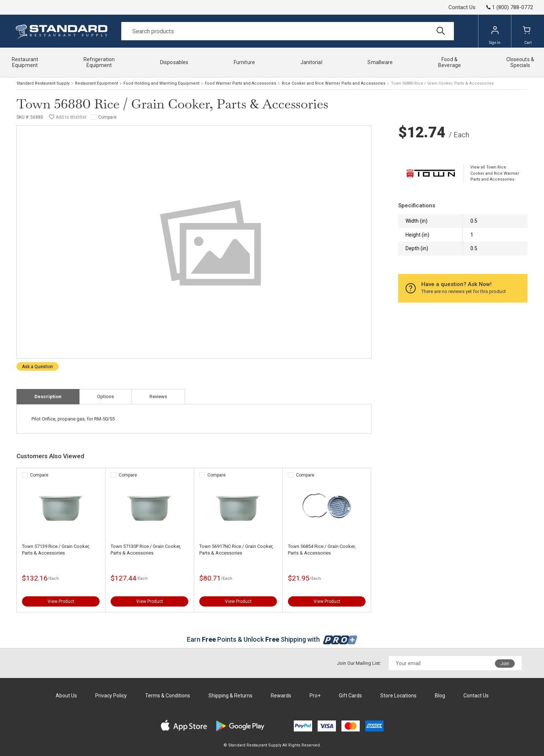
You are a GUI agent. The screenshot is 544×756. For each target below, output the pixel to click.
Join (505, 664)
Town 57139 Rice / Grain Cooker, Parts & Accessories (56, 550)
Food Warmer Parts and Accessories (240, 83)
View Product (61, 601)
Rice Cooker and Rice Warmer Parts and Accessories (334, 83)
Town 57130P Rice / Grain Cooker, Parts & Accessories (146, 550)
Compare (107, 117)
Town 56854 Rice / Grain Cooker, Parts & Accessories (322, 550)
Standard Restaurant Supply (43, 83)
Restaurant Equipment (97, 83)
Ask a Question (38, 367)
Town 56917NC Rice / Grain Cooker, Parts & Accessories (236, 550)
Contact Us (462, 7)
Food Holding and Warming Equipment (161, 83)
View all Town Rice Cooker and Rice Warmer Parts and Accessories (495, 173)
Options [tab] (106, 396)
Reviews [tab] (158, 396)
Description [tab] (48, 396)
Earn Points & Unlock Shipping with (272, 639)
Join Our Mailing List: (359, 663)
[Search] (288, 31)
